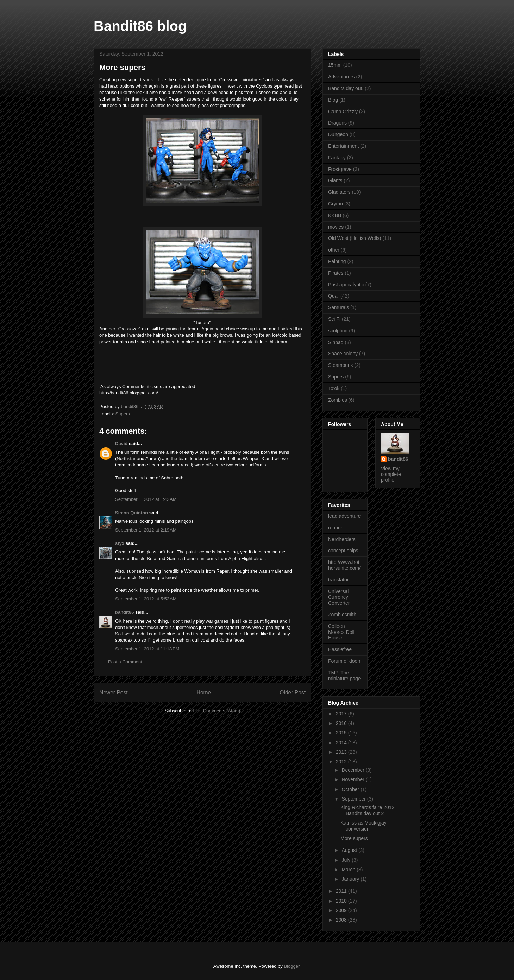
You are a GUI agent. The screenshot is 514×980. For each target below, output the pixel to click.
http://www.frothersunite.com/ (344, 565)
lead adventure (344, 516)
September (354, 799)
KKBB (335, 215)
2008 (342, 920)
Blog (333, 100)
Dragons (337, 123)
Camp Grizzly (343, 112)
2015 (342, 733)
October (351, 789)
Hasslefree (340, 649)
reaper (335, 528)
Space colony (343, 354)
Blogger (292, 966)
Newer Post (114, 692)
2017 (342, 714)
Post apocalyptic (346, 285)
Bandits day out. (346, 88)
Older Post (293, 692)
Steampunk (341, 365)
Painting (337, 261)
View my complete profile (391, 474)
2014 (342, 743)
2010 (342, 901)
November (353, 779)
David (121, 443)
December (353, 770)
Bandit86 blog (140, 26)
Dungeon (338, 134)
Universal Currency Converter (339, 597)
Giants (335, 180)
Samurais (339, 307)
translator (338, 580)
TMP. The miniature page (344, 676)
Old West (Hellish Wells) (355, 238)
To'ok (334, 388)
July (347, 860)
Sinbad (336, 342)
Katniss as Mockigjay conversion (363, 826)
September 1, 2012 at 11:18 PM (147, 649)
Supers (123, 414)
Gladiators (339, 192)
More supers (354, 838)
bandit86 (124, 612)
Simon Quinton (132, 513)
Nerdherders (342, 539)
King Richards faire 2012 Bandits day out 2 (367, 810)
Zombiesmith (342, 615)
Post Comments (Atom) (216, 711)
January (351, 879)
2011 (342, 891)
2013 (342, 752)
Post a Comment (125, 662)
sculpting (338, 331)
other (334, 250)
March (349, 870)
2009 (342, 910)
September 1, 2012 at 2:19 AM (146, 530)
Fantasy (337, 158)
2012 (342, 762)
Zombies (338, 400)
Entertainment (343, 146)
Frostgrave (340, 169)
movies (336, 227)
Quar (334, 296)
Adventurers (341, 77)
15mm (335, 65)
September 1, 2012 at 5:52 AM (146, 599)
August (350, 850)
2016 (342, 723)
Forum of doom (345, 661)
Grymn (336, 204)
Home (204, 692)
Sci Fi (334, 319)
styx (120, 543)
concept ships (343, 551)
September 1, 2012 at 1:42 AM (146, 499)
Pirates (336, 273)
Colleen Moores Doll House (341, 632)
